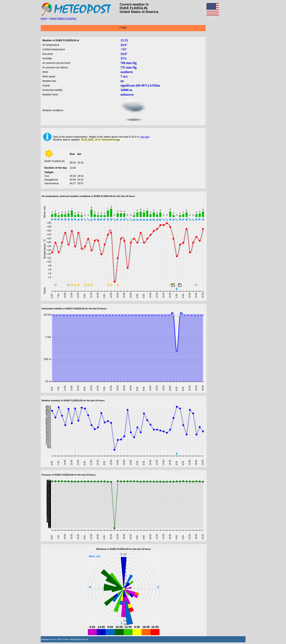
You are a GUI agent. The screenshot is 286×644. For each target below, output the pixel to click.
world (44, 18)
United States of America (63, 18)
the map (145, 137)
